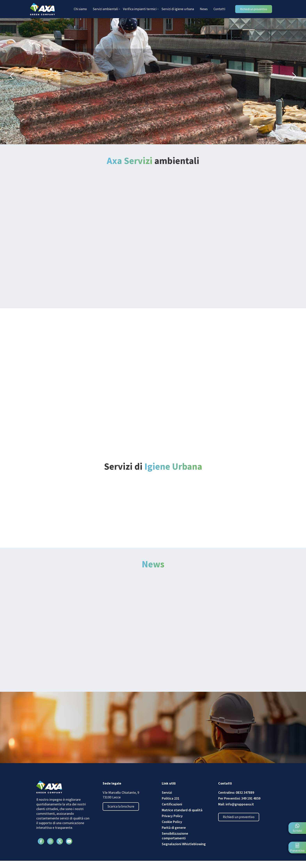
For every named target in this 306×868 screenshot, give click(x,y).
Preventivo (297, 850)
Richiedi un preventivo (240, 825)
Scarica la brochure (122, 815)
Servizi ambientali (106, 9)
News (204, 9)
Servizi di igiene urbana (178, 9)
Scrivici (297, 831)
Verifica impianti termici (141, 9)
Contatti (219, 9)
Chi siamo (80, 9)
